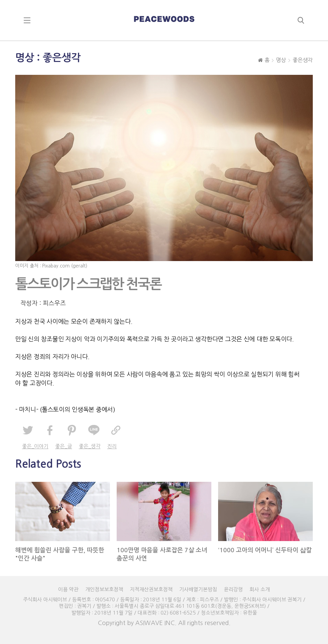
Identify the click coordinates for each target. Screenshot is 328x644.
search (301, 20)
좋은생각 (303, 60)
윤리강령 (233, 589)
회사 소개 (260, 589)
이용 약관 (68, 589)
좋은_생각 (90, 446)
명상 (281, 60)
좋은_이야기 (35, 446)
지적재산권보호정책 (151, 589)
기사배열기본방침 (198, 589)
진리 (112, 446)
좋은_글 (64, 446)
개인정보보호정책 (104, 589)
